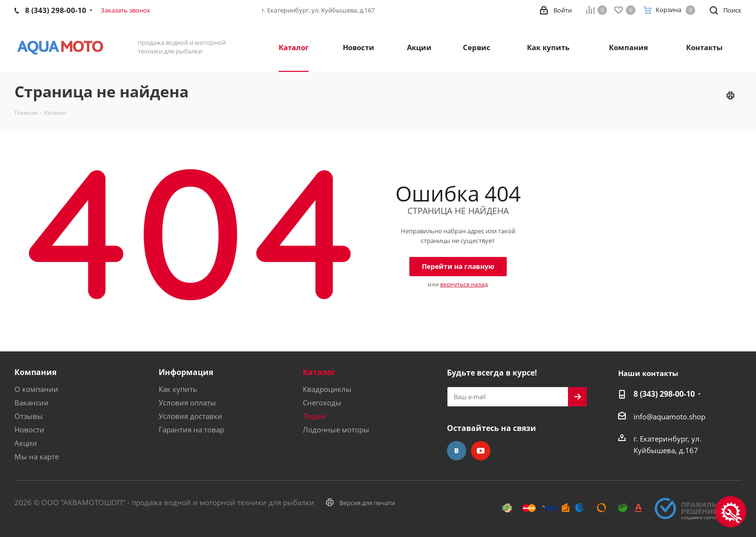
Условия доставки (190, 416)
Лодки (314, 416)
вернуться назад (464, 284)
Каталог (319, 372)
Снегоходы (322, 403)
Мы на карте (37, 456)
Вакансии (32, 403)
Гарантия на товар (191, 430)
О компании (36, 389)
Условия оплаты (187, 403)
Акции (26, 443)
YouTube (481, 451)
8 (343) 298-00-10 (664, 394)
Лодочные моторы (336, 430)
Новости (29, 430)
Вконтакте (457, 451)
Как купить (178, 389)
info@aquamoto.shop (669, 416)
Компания (35, 372)
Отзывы (29, 416)
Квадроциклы (327, 389)
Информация (186, 372)
